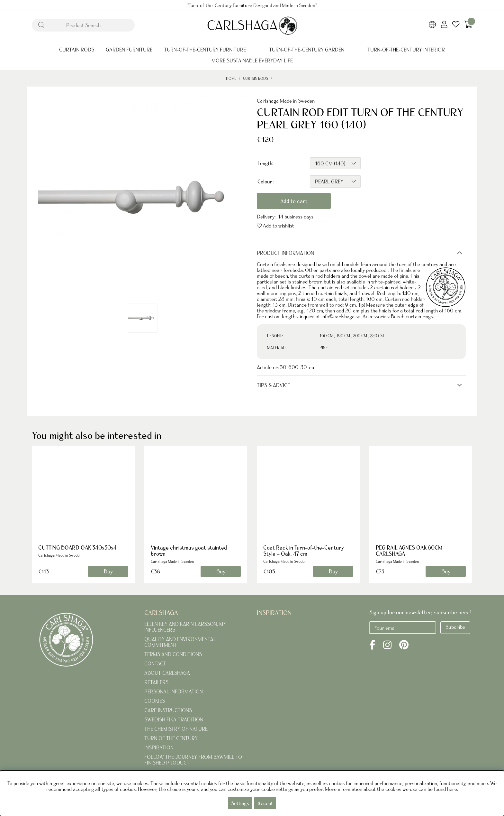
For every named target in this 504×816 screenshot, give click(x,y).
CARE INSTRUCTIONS (168, 710)
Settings (240, 803)
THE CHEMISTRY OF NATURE (176, 729)
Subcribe (455, 627)
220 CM (377, 336)
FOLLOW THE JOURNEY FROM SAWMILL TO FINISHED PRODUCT (193, 760)
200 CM (360, 336)
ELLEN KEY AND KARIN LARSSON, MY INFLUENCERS (185, 627)
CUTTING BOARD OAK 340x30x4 (77, 547)
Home (231, 78)
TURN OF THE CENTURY (171, 738)
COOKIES (155, 701)
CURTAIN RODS (77, 50)
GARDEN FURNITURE (129, 50)
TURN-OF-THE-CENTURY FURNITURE (205, 50)
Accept (265, 803)
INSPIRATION (159, 747)
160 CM (326, 336)
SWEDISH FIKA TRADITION (174, 719)
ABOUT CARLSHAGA (167, 673)
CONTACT (155, 663)
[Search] (83, 25)
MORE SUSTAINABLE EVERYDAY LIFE (252, 60)
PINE (324, 348)
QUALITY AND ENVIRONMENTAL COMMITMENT (180, 642)
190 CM (343, 336)
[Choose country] (432, 25)
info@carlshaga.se (341, 316)
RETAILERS (156, 682)
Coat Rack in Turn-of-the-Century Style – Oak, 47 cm (304, 551)
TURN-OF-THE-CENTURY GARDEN (307, 50)
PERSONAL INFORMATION (174, 691)
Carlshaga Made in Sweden (286, 101)
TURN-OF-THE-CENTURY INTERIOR (406, 50)
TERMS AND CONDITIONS (173, 654)
